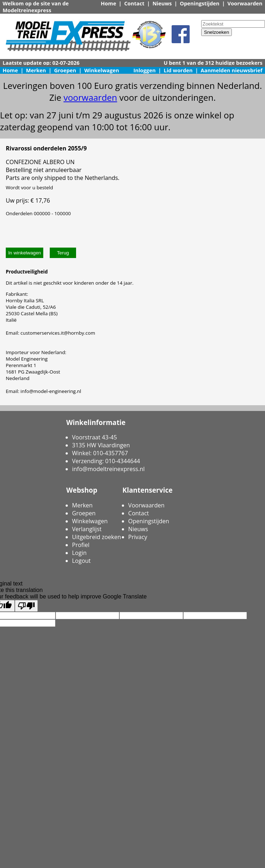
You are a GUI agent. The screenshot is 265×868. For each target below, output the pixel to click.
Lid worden (178, 70)
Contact (134, 3)
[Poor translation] (26, 606)
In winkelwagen (25, 253)
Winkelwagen (102, 70)
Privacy (138, 537)
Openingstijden (200, 3)
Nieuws (162, 3)
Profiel (81, 545)
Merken (36, 70)
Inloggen (145, 70)
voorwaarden (90, 97)
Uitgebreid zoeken (97, 537)
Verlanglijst (87, 529)
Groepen (65, 70)
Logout (81, 561)
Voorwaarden (245, 3)
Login (79, 553)
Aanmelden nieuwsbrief (232, 70)
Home (109, 3)
